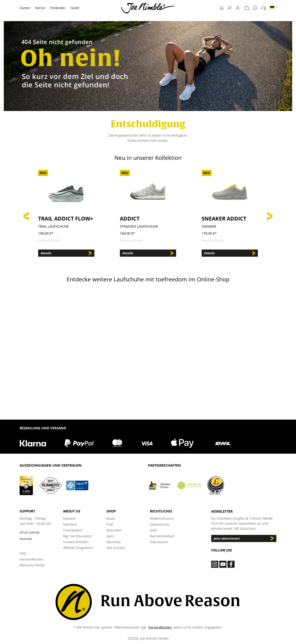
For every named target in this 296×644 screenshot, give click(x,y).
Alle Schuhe (116, 548)
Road (111, 518)
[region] (148, 215)
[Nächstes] (270, 215)
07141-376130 (29, 533)
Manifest (70, 524)
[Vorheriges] (26, 215)
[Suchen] (229, 8)
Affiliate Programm (78, 548)
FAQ (23, 553)
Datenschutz (160, 524)
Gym (110, 536)
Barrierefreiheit (162, 536)
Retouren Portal (32, 565)
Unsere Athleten (76, 542)
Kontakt (26, 539)
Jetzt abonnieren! (227, 538)
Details (46, 253)
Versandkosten (31, 559)
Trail (110, 524)
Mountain (114, 530)
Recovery (114, 542)
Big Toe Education (77, 536)
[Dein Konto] (238, 8)
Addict (130, 219)
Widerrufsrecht (162, 518)
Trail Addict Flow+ (66, 219)
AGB (153, 530)
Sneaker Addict (224, 219)
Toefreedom (73, 530)
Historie (69, 518)
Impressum (159, 542)
